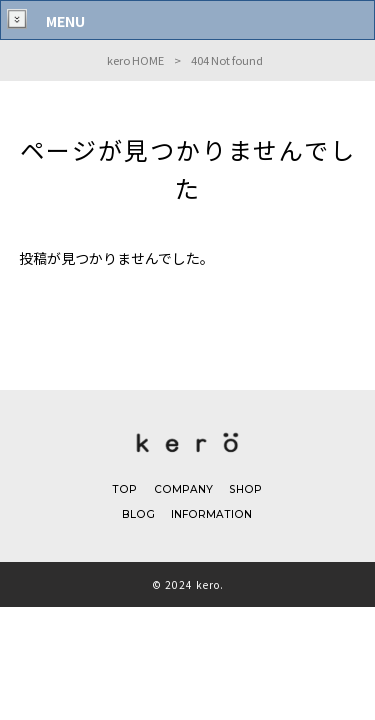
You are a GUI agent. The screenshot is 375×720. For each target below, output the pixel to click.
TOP (124, 495)
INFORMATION (211, 521)
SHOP (245, 495)
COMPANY (182, 495)
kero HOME (135, 60)
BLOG (138, 521)
